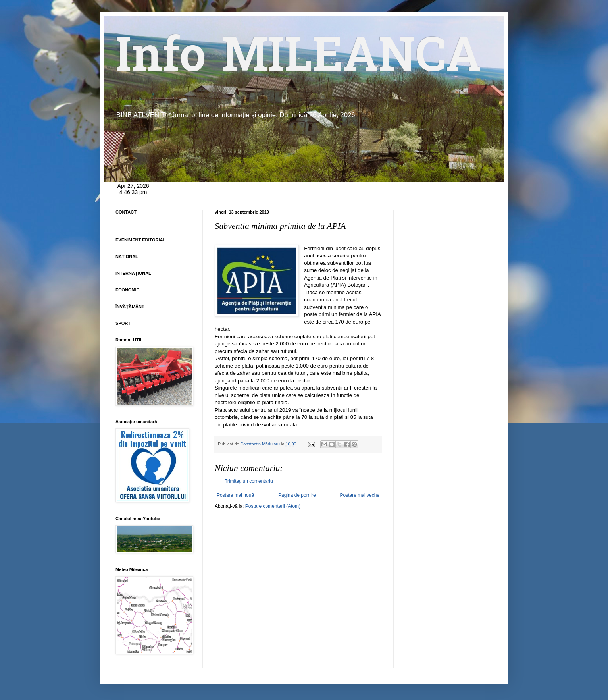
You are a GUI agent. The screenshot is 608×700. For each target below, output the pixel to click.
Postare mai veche (360, 495)
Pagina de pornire (297, 495)
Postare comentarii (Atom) (273, 506)
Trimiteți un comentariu (249, 481)
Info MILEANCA (298, 60)
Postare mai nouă (235, 495)
